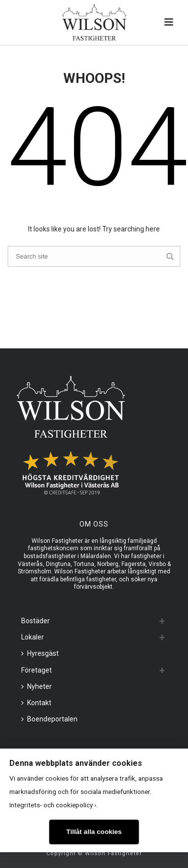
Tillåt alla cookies (94, 832)
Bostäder (36, 621)
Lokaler (33, 637)
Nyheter (37, 686)
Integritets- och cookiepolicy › (53, 805)
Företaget (37, 670)
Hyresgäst (40, 653)
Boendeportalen (49, 719)
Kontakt (36, 703)
